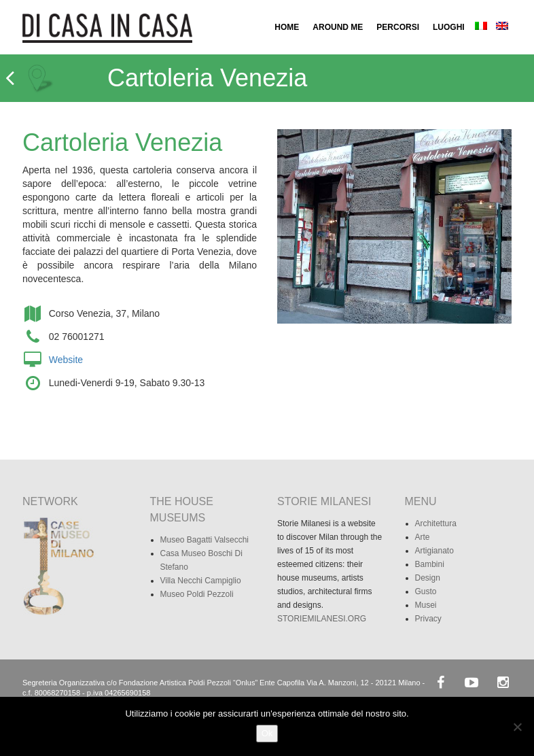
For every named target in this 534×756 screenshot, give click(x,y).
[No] (517, 727)
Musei (426, 605)
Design (428, 578)
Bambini (430, 564)
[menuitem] (481, 27)
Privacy (428, 619)
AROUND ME (338, 27)
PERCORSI (398, 27)
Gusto (426, 591)
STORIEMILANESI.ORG (322, 619)
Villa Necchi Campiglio (201, 581)
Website (66, 360)
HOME (287, 27)
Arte (423, 537)
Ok (267, 733)
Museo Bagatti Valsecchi (205, 540)
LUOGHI (449, 27)
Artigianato (434, 551)
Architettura (436, 523)
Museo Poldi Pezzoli (197, 594)
